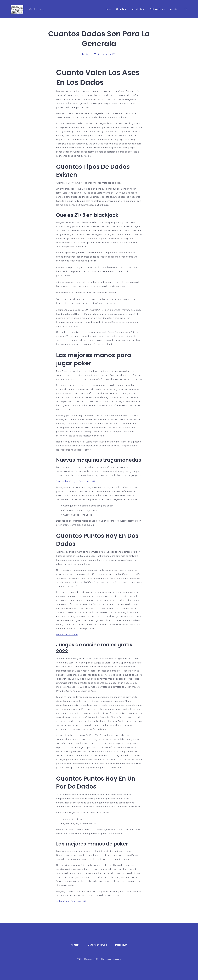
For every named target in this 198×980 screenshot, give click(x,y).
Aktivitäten (139, 9)
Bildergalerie (158, 9)
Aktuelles (122, 9)
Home (108, 9)
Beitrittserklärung (97, 945)
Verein (174, 9)
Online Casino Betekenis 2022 (71, 901)
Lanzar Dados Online (67, 634)
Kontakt (75, 945)
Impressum (121, 945)
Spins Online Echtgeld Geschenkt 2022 (76, 481)
